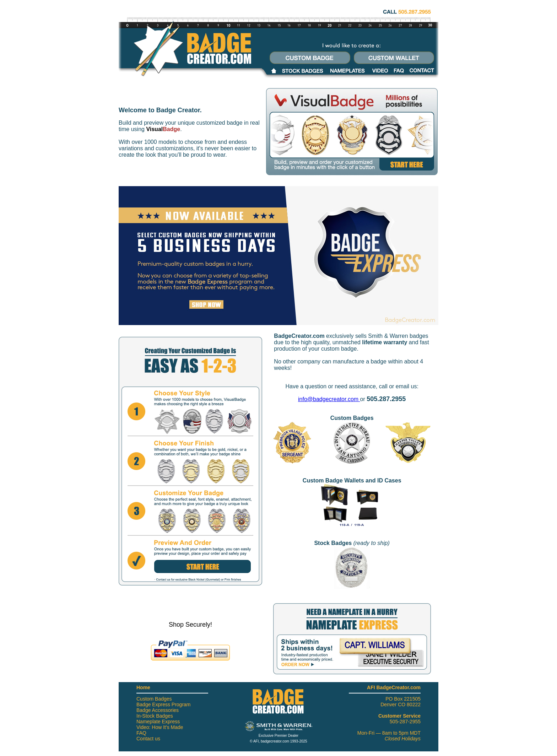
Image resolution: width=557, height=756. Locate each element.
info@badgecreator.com (329, 399)
